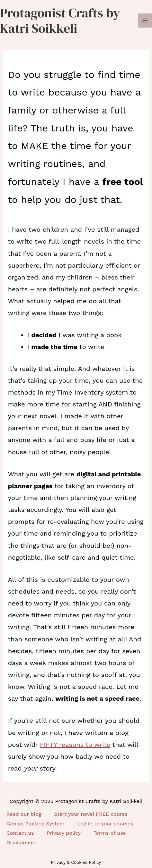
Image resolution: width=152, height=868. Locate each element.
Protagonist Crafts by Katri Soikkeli (60, 21)
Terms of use (110, 833)
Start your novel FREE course (91, 814)
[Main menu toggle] (145, 21)
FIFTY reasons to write (75, 745)
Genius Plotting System (36, 824)
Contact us (20, 833)
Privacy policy (64, 833)
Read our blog (24, 814)
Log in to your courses (105, 824)
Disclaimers (21, 843)
